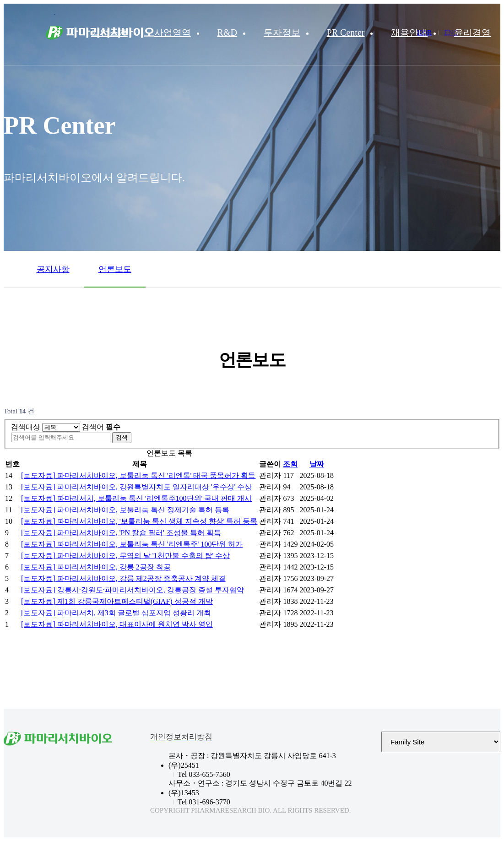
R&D (227, 33)
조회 (290, 464)
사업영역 (173, 33)
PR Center (346, 33)
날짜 (317, 464)
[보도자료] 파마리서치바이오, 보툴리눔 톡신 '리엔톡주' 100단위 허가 (132, 544)
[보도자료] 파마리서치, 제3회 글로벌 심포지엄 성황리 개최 (116, 613)
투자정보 (282, 33)
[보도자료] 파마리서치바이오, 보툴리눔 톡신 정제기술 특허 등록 (125, 510)
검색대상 (26, 427)
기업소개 (109, 33)
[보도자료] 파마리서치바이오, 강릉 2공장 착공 (96, 567)
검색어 (101, 427)
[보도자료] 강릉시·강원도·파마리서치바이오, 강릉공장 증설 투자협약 (133, 590)
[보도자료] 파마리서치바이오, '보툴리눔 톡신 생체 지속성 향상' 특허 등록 (139, 521)
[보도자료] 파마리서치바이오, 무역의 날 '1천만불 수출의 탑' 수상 (125, 556)
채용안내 (409, 33)
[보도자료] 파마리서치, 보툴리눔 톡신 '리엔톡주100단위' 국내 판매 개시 (136, 498)
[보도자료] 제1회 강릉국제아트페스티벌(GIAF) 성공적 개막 (117, 601)
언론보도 (115, 269)
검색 (122, 437)
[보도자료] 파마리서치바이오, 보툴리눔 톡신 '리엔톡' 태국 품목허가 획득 (138, 475)
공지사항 (53, 269)
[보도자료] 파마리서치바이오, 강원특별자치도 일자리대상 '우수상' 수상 (136, 487)
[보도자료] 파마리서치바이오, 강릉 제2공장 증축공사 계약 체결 (123, 578)
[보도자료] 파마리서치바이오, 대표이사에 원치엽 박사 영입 (117, 624)
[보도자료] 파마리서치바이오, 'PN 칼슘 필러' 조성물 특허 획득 (121, 533)
